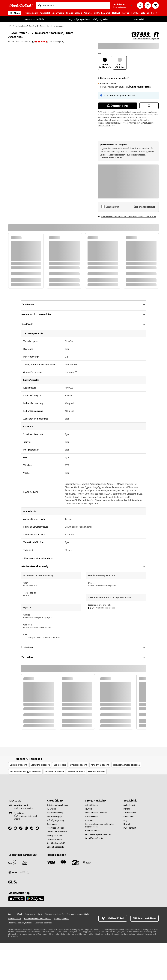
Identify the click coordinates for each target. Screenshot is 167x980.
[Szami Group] (25, 862)
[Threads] (33, 828)
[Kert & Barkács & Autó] (56, 843)
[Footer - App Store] (16, 899)
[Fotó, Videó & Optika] (55, 828)
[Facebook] (11, 828)
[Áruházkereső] (129, 805)
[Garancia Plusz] (91, 816)
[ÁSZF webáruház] (15, 919)
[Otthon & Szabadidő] (55, 847)
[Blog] (125, 820)
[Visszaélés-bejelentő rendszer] (98, 834)
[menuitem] (31, 13)
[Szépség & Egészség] (56, 820)
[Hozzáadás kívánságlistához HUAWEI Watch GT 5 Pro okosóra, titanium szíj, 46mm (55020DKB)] (149, 106)
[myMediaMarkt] (130, 828)
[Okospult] (89, 820)
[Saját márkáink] (130, 813)
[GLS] (13, 882)
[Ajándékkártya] (91, 805)
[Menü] (15, 13)
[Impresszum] (30, 914)
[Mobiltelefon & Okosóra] (57, 832)
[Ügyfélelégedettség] (62, 919)
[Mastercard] (63, 862)
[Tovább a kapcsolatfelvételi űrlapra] (28, 818)
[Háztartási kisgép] (54, 816)
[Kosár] (155, 5)
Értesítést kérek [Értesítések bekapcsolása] (118, 106)
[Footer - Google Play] (35, 899)
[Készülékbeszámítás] (94, 838)
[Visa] (51, 862)
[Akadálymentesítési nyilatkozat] (20, 923)
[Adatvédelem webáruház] (54, 914)
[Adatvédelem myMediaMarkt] (78, 914)
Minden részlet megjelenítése (37, 558)
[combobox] (76, 5)
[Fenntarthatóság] (92, 831)
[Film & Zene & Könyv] (55, 839)
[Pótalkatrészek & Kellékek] (96, 813)
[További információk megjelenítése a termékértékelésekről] (63, 42)
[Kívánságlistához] (148, 5)
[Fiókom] (140, 5)
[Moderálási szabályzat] (43, 923)
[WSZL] (13, 872)
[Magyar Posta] (13, 862)
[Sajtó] (40, 914)
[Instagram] (22, 828)
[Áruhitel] (88, 809)
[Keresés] (40, 5)
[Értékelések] (40, 42)
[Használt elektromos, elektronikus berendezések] (103, 825)
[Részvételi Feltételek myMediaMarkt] (38, 919)
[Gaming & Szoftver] (55, 835)
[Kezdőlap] (10, 26)
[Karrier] (11, 914)
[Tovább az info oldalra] (23, 808)
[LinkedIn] (27, 828)
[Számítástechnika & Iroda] (58, 805)
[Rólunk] (19, 914)
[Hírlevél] (127, 824)
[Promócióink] (129, 816)
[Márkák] (127, 809)
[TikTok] (38, 828)
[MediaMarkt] (21, 5)
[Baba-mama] (52, 824)
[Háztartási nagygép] (55, 813)
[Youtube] (16, 828)
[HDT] (25, 872)
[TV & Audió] (51, 809)
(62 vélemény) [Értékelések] (55, 42)
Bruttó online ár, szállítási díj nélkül (146, 39)
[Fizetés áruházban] (87, 863)
